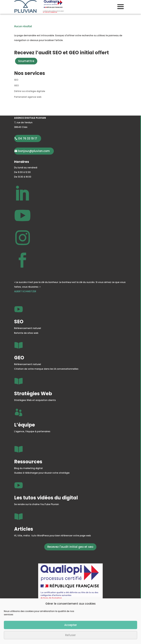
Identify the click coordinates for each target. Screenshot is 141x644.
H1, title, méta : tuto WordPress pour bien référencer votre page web (53, 536)
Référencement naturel (28, 328)
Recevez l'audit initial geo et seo (70, 547)
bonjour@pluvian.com (34, 151)
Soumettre (26, 61)
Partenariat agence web (28, 97)
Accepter (71, 625)
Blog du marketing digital (28, 468)
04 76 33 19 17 (28, 138)
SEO (16, 80)
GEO (17, 85)
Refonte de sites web (26, 333)
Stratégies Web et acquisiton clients (35, 400)
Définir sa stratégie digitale (30, 91)
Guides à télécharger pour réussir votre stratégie (42, 473)
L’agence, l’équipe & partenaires (32, 431)
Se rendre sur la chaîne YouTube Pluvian (37, 504)
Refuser (70, 635)
